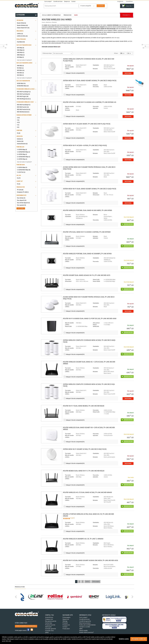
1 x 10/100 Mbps (22, 150)
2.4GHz (20, 34)
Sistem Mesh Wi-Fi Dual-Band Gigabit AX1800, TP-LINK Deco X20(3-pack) (90, 189)
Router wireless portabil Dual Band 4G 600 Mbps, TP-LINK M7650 (88, 210)
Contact (73, 1)
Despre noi (67, 1)
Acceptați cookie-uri (139, 639)
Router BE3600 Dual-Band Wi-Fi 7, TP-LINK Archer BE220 (84, 471)
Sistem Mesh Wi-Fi (23, 28)
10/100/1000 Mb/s (23, 86)
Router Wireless (22, 25)
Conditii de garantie (85, 621)
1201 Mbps (21, 48)
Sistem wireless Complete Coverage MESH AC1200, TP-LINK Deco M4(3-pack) (89, 341)
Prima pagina (66, 617)
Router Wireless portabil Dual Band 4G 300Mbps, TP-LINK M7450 (87, 254)
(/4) (75, 73)
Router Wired (21, 23)
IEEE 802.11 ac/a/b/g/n (24, 92)
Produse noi (67, 15)
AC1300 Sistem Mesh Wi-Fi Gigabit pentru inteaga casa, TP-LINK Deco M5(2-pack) (89, 298)
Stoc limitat (21, 198)
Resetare (21, 208)
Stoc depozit (22, 200)
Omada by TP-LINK (23, 192)
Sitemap (65, 621)
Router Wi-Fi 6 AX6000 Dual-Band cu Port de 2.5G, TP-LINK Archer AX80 (90, 319)
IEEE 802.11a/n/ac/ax (23, 112)
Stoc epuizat (21, 205)
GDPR (47, 633)
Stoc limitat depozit (23, 203)
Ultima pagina (96, 582)
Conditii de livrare (58, 1)
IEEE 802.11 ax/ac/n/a (24, 109)
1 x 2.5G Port (21, 172)
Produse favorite (50, 625)
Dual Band (21, 42)
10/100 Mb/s (21, 83)
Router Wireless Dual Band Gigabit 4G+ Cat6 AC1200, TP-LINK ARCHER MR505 (89, 429)
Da (19, 133)
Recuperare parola (51, 621)
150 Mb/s (20, 68)
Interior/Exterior (22, 144)
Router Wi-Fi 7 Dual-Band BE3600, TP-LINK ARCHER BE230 (84, 406)
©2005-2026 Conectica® (86, 633)
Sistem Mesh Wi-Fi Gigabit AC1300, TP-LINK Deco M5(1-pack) (85, 449)
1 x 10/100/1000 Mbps (23, 152)
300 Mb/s (21, 70)
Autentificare (49, 617)
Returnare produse (85, 623)
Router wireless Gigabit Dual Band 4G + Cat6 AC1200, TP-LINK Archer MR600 (89, 363)
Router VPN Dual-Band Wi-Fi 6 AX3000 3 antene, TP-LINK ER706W (87, 232)
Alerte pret (48, 627)
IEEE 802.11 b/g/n (23, 96)
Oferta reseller (83, 631)
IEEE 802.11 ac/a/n (23, 107)
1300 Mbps (21, 50)
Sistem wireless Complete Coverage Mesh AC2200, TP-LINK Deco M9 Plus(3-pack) (89, 60)
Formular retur (50, 631)
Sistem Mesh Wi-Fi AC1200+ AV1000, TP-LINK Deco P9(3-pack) (85, 146)
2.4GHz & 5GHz (22, 36)
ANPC (81, 629)
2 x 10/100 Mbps (22, 154)
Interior (20, 141)
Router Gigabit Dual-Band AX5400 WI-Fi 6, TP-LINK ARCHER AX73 (87, 275)
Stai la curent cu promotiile (26, 626)
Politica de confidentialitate (87, 625)
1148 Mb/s (20, 66)
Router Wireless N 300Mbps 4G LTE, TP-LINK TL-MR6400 (83, 539)
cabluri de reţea (115, 38)
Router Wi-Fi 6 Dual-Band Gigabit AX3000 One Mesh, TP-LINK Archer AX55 (90, 561)
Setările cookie (124, 639)
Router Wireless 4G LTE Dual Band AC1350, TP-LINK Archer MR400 (87, 493)
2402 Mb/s (21, 53)
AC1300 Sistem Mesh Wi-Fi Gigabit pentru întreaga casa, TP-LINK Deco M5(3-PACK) (89, 168)
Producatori (66, 629)
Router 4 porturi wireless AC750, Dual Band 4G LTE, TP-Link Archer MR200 (88, 515)
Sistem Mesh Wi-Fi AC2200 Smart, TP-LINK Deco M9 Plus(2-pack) (87, 124)
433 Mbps (20, 57)
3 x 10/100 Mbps (22, 159)
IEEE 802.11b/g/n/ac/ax (24, 99)
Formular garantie (51, 629)
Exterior (20, 139)
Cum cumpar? (48, 1)
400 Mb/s (20, 73)
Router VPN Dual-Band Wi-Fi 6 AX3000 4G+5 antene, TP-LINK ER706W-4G (90, 102)
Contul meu (49, 623)
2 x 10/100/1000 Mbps (24, 157)
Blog (76, 15)
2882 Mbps (21, 55)
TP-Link (20, 190)
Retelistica (49, 22)
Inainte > (88, 582)
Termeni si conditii (85, 627)
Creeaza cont (49, 619)
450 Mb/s (20, 75)
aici (59, 47)
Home (43, 22)
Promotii (127, 15)
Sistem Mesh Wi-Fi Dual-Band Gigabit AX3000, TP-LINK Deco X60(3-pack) (90, 81)
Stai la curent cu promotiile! (51, 15)
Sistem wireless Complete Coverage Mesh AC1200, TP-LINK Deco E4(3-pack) (89, 385)
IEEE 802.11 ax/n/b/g (23, 94)
